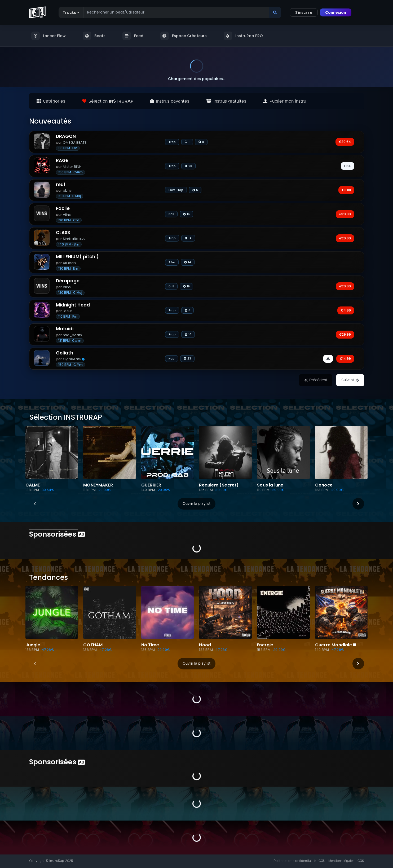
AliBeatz (67, 263)
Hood (205, 645)
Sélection (108, 101)
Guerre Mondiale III (336, 645)
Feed (133, 36)
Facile (63, 209)
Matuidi (65, 329)
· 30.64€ (47, 490)
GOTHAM (93, 645)
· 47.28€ (47, 650)
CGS (361, 861)
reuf (61, 185)
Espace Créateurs (184, 36)
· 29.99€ (104, 490)
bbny (65, 190)
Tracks (69, 12)
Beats (94, 36)
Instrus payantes (170, 101)
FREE (348, 166)
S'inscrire (304, 12)
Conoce (324, 485)
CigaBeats (71, 359)
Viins (64, 215)
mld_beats (70, 335)
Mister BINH (70, 167)
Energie (265, 645)
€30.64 (345, 142)
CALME (33, 485)
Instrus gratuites (226, 101)
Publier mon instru (285, 101)
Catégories (51, 101)
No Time (150, 645)
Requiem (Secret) (219, 485)
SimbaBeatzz (72, 239)
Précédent (316, 380)
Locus (65, 311)
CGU (322, 861)
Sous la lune (270, 485)
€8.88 (346, 190)
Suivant (350, 380)
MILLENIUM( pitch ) (77, 257)
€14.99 (345, 359)
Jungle (33, 645)
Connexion (336, 12)
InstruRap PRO (243, 36)
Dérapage (68, 281)
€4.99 (346, 310)
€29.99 (345, 214)
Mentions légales (341, 861)
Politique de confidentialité (295, 861)
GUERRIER (151, 485)
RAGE (62, 161)
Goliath (65, 353)
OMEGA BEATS (72, 143)
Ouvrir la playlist (197, 504)
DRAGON (66, 136)
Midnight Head (73, 305)
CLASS (63, 233)
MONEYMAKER (98, 485)
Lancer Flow (48, 36)
